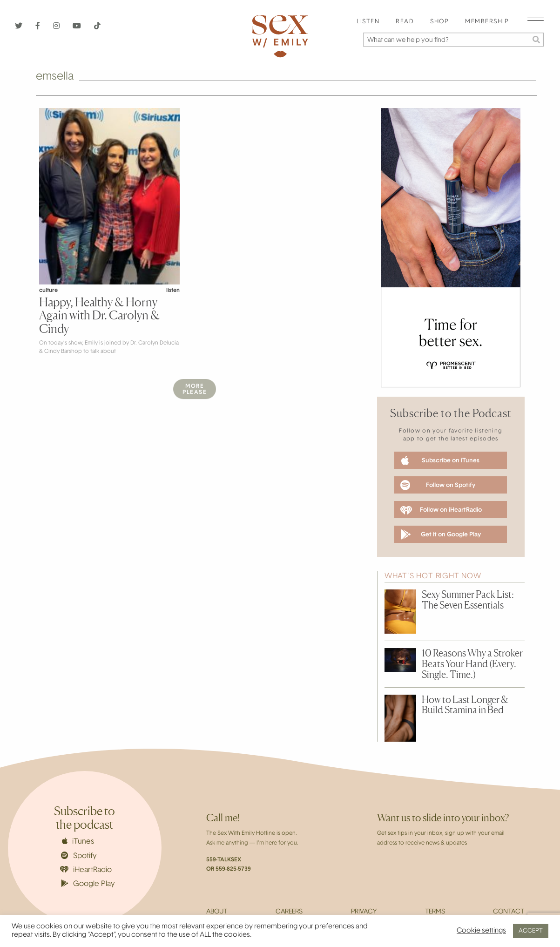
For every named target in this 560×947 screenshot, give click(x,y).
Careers (289, 912)
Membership (487, 22)
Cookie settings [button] (481, 931)
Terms (435, 912)
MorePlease (195, 389)
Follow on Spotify (438, 485)
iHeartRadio (86, 870)
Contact (509, 912)
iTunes (78, 841)
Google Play (88, 884)
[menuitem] (368, 22)
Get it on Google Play (441, 534)
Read (405, 22)
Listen (368, 22)
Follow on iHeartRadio (441, 510)
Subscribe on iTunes (440, 460)
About (217, 912)
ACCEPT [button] (531, 931)
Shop (439, 22)
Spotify (79, 856)
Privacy (364, 912)
